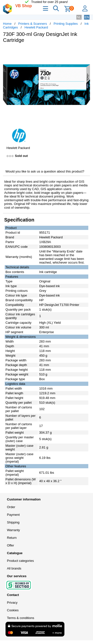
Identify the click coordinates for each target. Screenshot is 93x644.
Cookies (13, 610)
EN (87, 17)
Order (11, 507)
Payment (13, 515)
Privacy (12, 603)
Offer (11, 545)
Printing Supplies (66, 24)
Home (7, 24)
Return (12, 538)
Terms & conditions (21, 618)
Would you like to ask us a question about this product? (45, 171)
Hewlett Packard (36, 27)
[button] (86, 52)
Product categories (20, 561)
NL (79, 17)
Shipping (13, 522)
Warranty (13, 530)
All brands (14, 568)
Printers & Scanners (33, 24)
